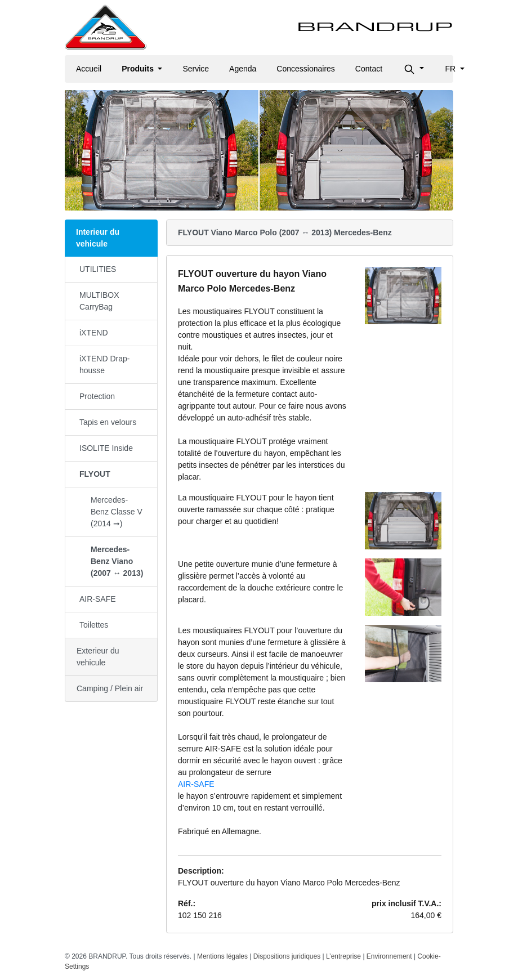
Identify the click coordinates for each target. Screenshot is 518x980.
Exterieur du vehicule (98, 657)
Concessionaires (306, 69)
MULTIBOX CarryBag (99, 301)
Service (196, 69)
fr (452, 69)
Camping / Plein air (110, 688)
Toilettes (94, 625)
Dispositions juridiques (287, 956)
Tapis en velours (108, 422)
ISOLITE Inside (106, 448)
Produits (139, 69)
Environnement (389, 956)
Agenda (243, 69)
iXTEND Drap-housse (104, 364)
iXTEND (94, 333)
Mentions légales (222, 956)
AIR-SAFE (98, 599)
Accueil (89, 69)
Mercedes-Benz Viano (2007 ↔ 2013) (117, 561)
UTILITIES (98, 269)
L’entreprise (343, 956)
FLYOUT (95, 474)
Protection (97, 396)
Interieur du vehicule (98, 238)
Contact (369, 69)
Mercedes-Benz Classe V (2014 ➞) (117, 512)
